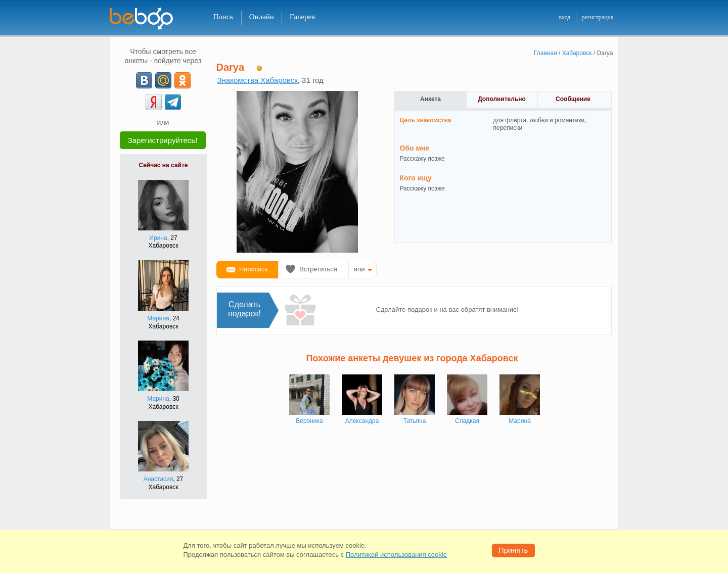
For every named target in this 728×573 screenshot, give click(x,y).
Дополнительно (502, 99)
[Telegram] (173, 102)
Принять (513, 550)
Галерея (302, 17)
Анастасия (158, 479)
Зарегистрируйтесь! (163, 140)
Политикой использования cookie (396, 555)
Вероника (309, 421)
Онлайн (262, 17)
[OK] (183, 80)
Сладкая (467, 421)
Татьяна (415, 421)
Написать (254, 269)
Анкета (430, 99)
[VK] (144, 80)
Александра (362, 421)
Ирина (158, 238)
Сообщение (573, 99)
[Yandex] (154, 102)
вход (564, 17)
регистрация (597, 17)
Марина (158, 318)
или (359, 269)
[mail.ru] (163, 80)
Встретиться (318, 269)
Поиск (223, 17)
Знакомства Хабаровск (258, 80)
